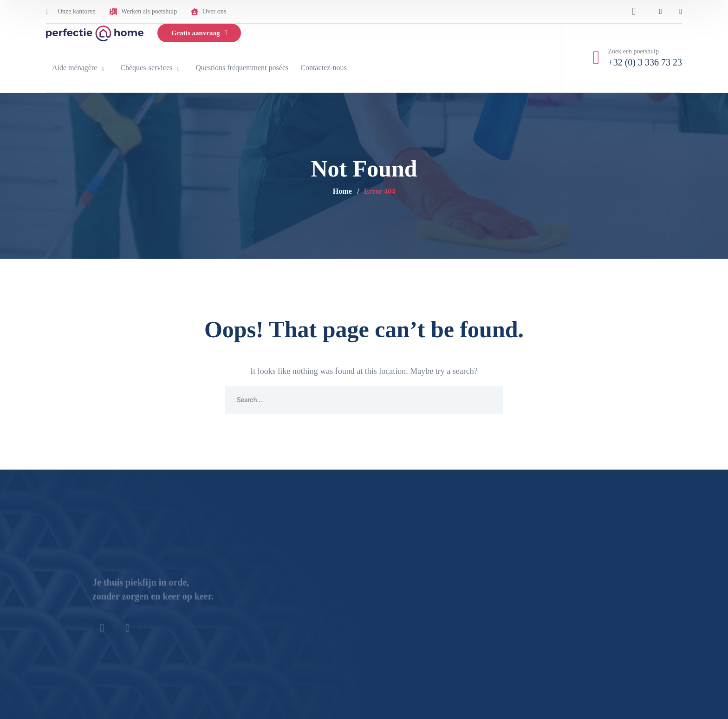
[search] (634, 12)
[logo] (95, 33)
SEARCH (489, 400)
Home (342, 191)
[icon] (661, 12)
